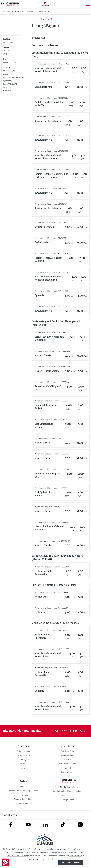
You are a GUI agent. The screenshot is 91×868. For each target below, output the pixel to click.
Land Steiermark (76, 856)
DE (52, 4)
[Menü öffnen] (88, 4)
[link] (23, 751)
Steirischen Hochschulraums (46, 849)
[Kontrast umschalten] (45, 4)
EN (57, 4)
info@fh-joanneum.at (68, 800)
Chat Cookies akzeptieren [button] (71, 862)
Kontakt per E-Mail (10, 62)
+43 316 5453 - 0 (68, 795)
